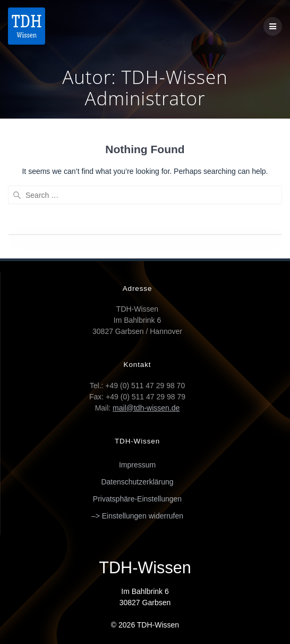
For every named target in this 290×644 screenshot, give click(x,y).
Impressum (137, 465)
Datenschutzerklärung (137, 482)
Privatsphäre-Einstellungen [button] (137, 499)
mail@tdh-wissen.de (146, 408)
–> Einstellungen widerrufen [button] (137, 516)
